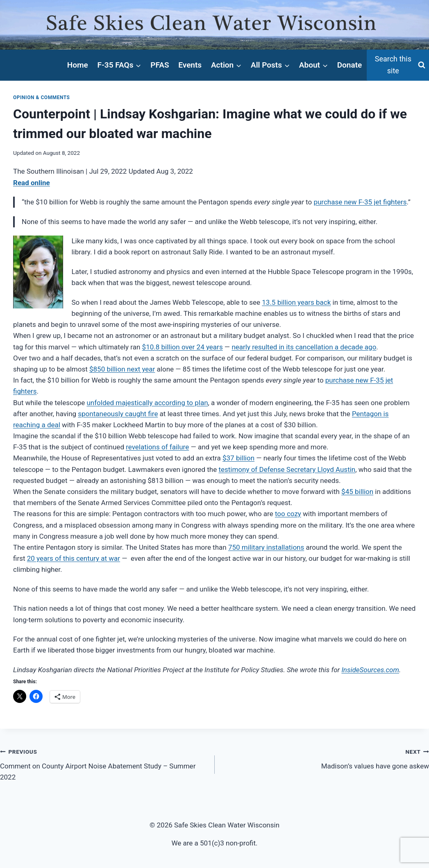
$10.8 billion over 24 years (183, 347)
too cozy (288, 514)
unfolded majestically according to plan (147, 403)
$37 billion (238, 458)
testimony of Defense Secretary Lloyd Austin (287, 469)
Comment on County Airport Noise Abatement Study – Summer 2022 (104, 764)
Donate (350, 65)
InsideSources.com (370, 670)
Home (78, 65)
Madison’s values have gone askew (326, 758)
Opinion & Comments (42, 97)
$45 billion (357, 492)
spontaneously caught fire (118, 414)
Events (190, 65)
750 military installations (266, 547)
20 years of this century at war (74, 558)
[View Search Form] (398, 65)
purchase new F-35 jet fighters (360, 202)
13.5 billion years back (296, 302)
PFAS (160, 65)
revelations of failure (157, 447)
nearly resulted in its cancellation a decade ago (304, 347)
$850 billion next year (122, 369)
